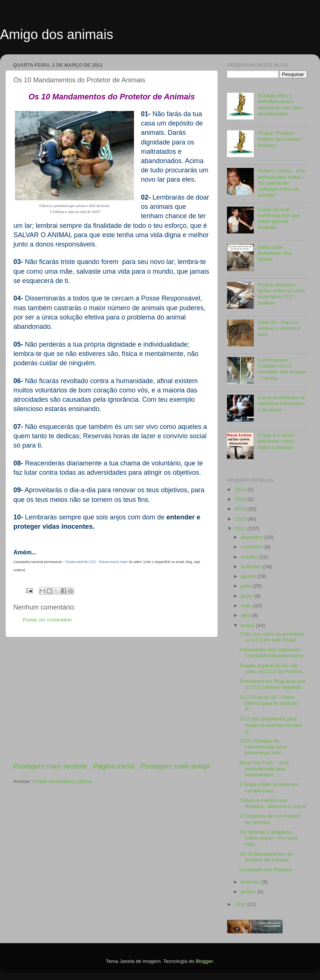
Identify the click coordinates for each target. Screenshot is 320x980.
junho (248, 596)
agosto (249, 576)
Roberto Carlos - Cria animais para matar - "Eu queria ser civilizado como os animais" (281, 183)
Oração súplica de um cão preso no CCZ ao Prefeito (271, 669)
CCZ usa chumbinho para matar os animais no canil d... (271, 725)
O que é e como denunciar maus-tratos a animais (276, 441)
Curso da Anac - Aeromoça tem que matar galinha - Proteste (279, 219)
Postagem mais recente (50, 766)
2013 (241, 509)
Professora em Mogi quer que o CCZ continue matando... (273, 684)
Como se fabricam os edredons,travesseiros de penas (281, 403)
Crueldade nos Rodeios (266, 870)
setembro (252, 567)
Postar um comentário (47, 620)
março (248, 625)
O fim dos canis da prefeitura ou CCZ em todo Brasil (272, 637)
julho (247, 586)
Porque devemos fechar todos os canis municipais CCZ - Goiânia (281, 294)
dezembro (253, 537)
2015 (241, 489)
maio (247, 606)
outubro (250, 557)
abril (246, 615)
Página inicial (114, 766)
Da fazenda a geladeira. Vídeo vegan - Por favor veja (269, 838)
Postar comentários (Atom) (63, 781)
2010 (241, 904)
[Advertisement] (112, 699)
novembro (253, 547)
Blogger (204, 961)
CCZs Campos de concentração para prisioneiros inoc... (263, 747)
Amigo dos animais (57, 34)
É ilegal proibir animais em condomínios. (269, 787)
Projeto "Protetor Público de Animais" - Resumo (281, 139)
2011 (241, 529)
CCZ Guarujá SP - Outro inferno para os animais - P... (270, 703)
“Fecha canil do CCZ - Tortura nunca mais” (97, 562)
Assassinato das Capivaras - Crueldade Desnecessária (271, 653)
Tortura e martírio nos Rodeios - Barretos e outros (273, 803)
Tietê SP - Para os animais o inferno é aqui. (279, 328)
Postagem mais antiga (175, 766)
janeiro (249, 892)
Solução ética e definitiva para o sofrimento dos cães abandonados (280, 105)
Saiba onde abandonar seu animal (274, 253)
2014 (241, 499)
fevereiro (251, 882)
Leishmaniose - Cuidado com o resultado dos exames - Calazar (282, 369)
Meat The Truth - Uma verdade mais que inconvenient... (264, 769)
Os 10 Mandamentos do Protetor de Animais (266, 857)
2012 (241, 519)
